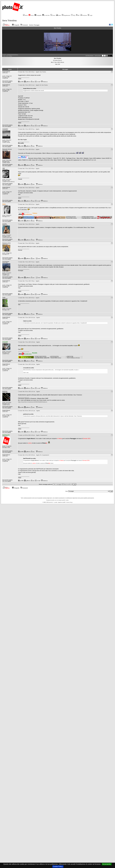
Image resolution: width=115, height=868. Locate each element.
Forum (31, 15)
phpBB (64, 502)
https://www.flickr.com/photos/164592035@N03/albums (33, 402)
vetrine (30, 443)
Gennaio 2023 (87, 439)
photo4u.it (51, 502)
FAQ (73, 15)
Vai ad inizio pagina (7, 81)
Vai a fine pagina (7, 82)
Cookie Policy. (58, 866)
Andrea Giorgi (69, 502)
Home (25, 15)
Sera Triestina (9, 21)
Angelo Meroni (58, 60)
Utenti (59, 15)
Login (90, 15)
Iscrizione (84, 15)
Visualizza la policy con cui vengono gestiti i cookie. (58, 500)
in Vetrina (60, 439)
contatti (56, 502)
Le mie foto (46, 15)
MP (78, 15)
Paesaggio (37, 25)
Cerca (53, 15)
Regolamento (66, 15)
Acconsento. (107, 864)
